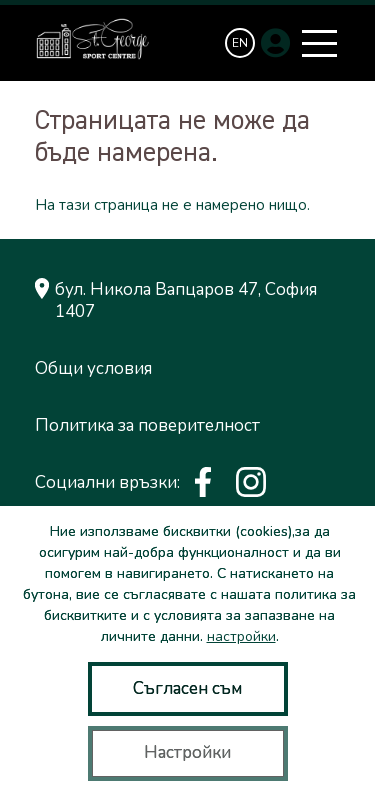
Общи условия (93, 369)
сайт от (59, 573)
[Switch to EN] (240, 43)
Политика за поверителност (147, 426)
